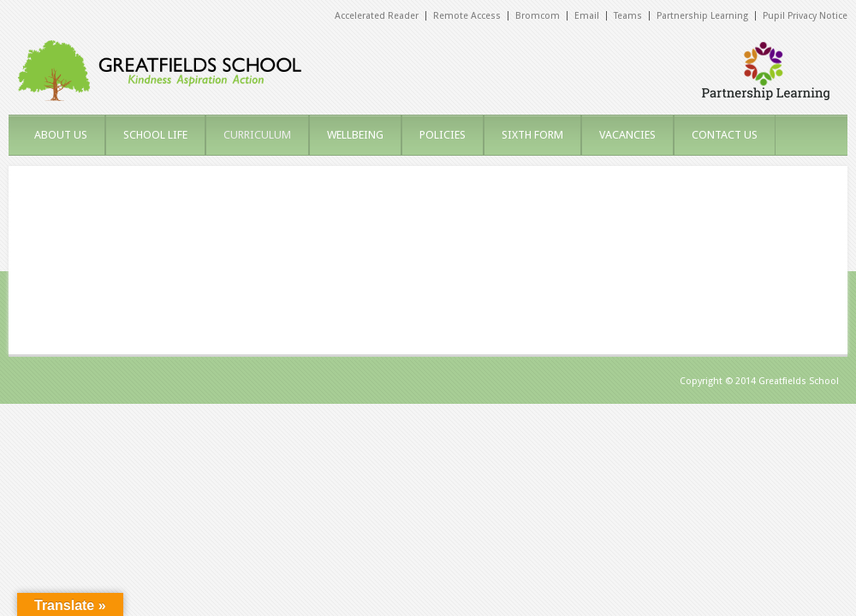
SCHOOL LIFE (155, 135)
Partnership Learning (702, 16)
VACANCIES (627, 135)
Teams (628, 16)
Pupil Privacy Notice (805, 16)
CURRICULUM (257, 135)
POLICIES (443, 135)
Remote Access (467, 16)
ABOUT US (61, 135)
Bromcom (538, 16)
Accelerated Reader (377, 16)
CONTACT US (725, 135)
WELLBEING (355, 135)
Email (587, 16)
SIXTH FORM (532, 135)
